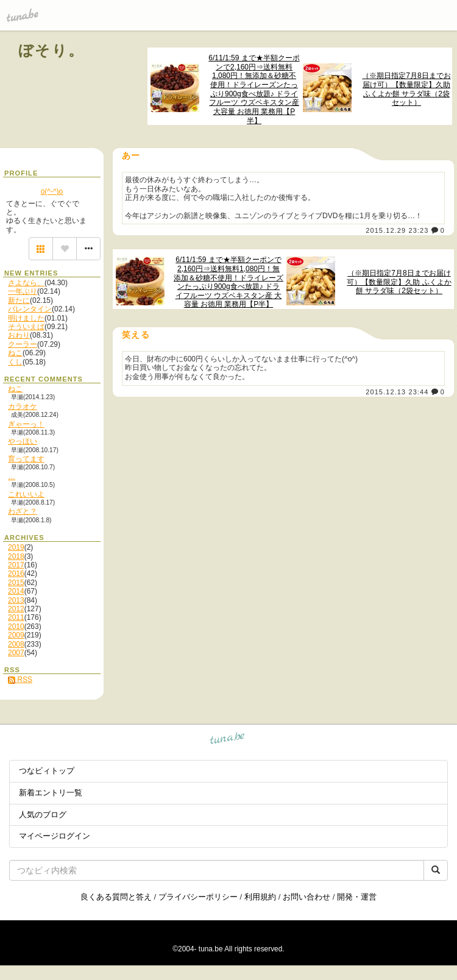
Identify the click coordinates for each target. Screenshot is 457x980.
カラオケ (23, 407)
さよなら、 (26, 283)
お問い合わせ (306, 897)
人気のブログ (43, 815)
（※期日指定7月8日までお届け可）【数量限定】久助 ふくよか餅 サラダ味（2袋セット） (406, 89)
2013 (16, 600)
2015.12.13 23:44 (397, 392)
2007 (16, 653)
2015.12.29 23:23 (397, 230)
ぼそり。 (51, 50)
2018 (16, 556)
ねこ (15, 353)
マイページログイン (55, 836)
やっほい (23, 441)
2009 (16, 635)
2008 (16, 644)
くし (15, 362)
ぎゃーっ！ (26, 424)
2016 (16, 573)
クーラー (23, 344)
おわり (19, 335)
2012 (16, 609)
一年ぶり (23, 291)
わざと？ (23, 511)
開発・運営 (357, 897)
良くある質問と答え (116, 897)
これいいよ (26, 494)
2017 (16, 565)
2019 (16, 547)
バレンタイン (30, 309)
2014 (16, 591)
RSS (20, 680)
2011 (16, 617)
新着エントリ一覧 (51, 793)
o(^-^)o (52, 191)
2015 (16, 583)
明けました (26, 318)
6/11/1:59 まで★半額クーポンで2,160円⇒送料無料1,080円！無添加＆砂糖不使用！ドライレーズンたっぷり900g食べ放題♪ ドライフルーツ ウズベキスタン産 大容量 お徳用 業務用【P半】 (254, 89)
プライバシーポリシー (198, 897)
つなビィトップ (47, 771)
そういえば (26, 327)
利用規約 (260, 897)
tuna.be (228, 740)
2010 (16, 627)
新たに (19, 300)
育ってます (26, 459)
